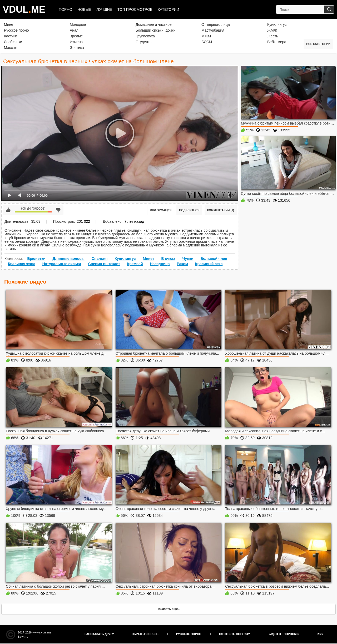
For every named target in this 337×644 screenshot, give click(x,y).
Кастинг (11, 36)
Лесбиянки (13, 42)
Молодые (78, 24)
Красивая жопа (22, 264)
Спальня (100, 259)
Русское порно (16, 30)
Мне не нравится (58, 210)
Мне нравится (8, 210)
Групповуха (145, 36)
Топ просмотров (135, 9)
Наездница (160, 264)
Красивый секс (209, 264)
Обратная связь (145, 634)
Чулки (188, 259)
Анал (74, 30)
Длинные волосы (68, 259)
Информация (161, 210)
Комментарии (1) (221, 210)
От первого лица (216, 24)
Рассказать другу (99, 634)
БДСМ (207, 42)
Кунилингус (277, 24)
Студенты (144, 42)
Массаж (11, 48)
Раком (183, 264)
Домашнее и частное (154, 24)
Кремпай (135, 264)
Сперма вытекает (104, 264)
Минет (9, 24)
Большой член (214, 259)
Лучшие (104, 9)
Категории (168, 9)
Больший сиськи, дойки (155, 30)
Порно (65, 9)
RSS (320, 634)
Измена (76, 42)
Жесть (273, 36)
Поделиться (189, 210)
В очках (168, 259)
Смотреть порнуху (234, 634)
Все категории (318, 44)
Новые (84, 9)
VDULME (24, 9)
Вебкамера (277, 42)
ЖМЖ (272, 30)
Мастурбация (213, 30)
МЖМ (206, 36)
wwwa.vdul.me (42, 632)
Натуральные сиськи (62, 264)
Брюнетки (36, 259)
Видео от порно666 (283, 634)
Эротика (77, 48)
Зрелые (76, 36)
